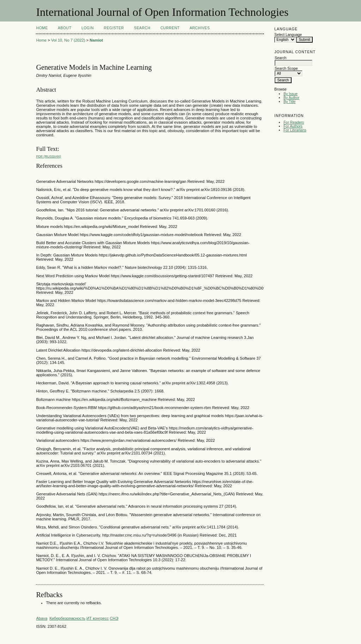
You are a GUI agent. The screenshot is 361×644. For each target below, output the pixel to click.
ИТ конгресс (97, 618)
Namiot (96, 40)
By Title (289, 102)
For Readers (294, 122)
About (65, 28)
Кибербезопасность (67, 618)
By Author (291, 98)
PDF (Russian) (48, 156)
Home (42, 28)
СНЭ (114, 618)
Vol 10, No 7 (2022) (68, 40)
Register (114, 28)
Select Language (288, 35)
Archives (200, 28)
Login (88, 28)
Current (170, 28)
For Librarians (295, 130)
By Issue (290, 94)
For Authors (293, 126)
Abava (42, 618)
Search (142, 28)
